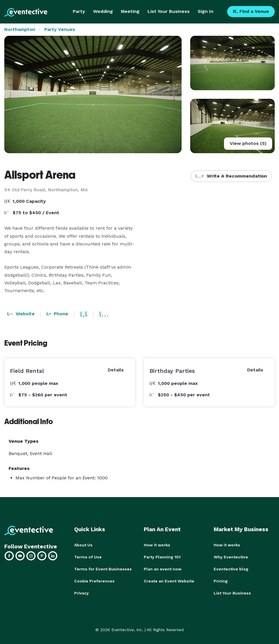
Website (21, 314)
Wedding (103, 11)
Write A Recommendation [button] (231, 176)
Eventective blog (231, 569)
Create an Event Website (169, 581)
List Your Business (169, 11)
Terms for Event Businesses (103, 569)
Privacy (81, 593)
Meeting (130, 11)
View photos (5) (248, 143)
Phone (57, 314)
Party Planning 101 (162, 557)
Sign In (206, 11)
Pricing (221, 581)
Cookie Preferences (94, 581)
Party (79, 11)
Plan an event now (163, 569)
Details (116, 370)
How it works (157, 545)
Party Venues (60, 29)
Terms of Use (88, 557)
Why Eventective (231, 557)
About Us (83, 545)
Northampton (20, 29)
